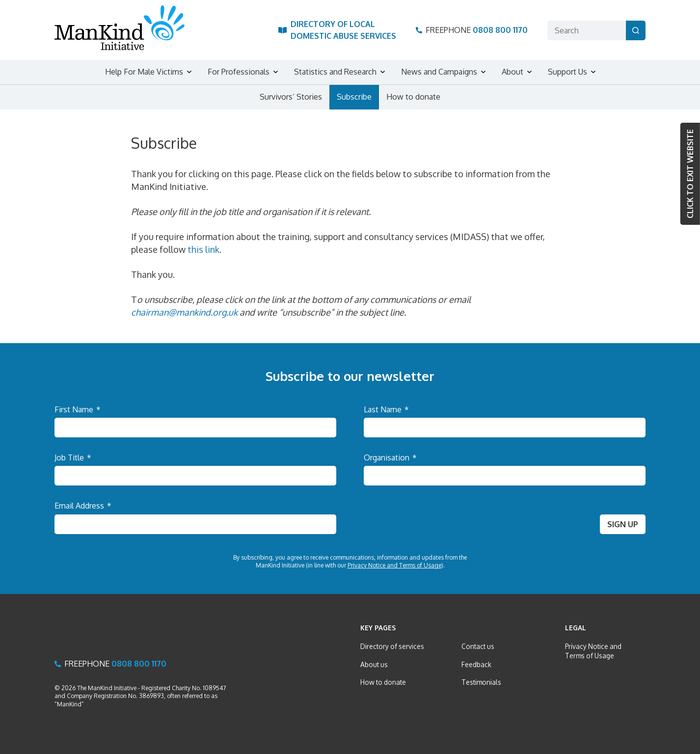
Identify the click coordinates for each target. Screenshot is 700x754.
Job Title (73, 458)
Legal (576, 628)
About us (374, 664)
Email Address (83, 506)
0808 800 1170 (500, 30)
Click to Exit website (690, 174)
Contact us (478, 646)
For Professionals (239, 72)
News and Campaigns (439, 72)
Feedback (476, 664)
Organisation (390, 458)
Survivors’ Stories (291, 97)
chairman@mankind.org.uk (185, 312)
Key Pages (378, 628)
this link (203, 249)
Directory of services (392, 646)
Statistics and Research (335, 72)
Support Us (567, 72)
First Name (78, 409)
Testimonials (481, 682)
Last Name (386, 409)
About (512, 72)
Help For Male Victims (144, 72)
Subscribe (354, 97)
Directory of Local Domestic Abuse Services (343, 30)
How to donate (413, 97)
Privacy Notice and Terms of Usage (394, 565)
